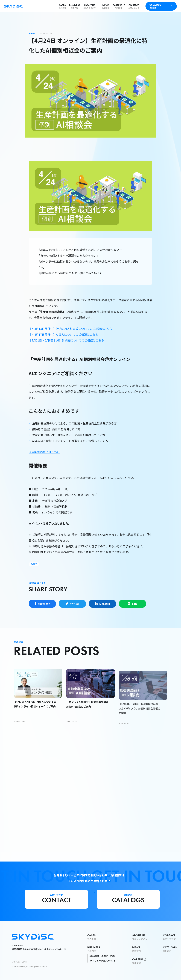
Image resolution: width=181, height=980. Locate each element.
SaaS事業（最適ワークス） (103, 956)
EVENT (34, 564)
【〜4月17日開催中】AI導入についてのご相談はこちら (63, 334)
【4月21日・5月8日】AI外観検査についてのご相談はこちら (66, 340)
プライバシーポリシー (21, 962)
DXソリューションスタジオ (103, 960)
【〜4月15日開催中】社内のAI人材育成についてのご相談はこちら (70, 329)
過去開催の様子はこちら (44, 452)
